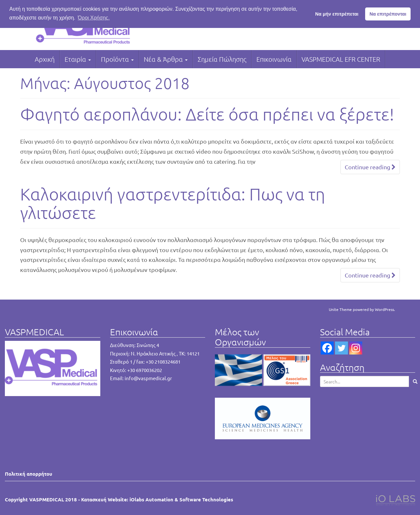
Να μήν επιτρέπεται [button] (337, 14)
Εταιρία (78, 59)
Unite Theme (340, 309)
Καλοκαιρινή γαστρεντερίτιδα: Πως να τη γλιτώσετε (173, 203)
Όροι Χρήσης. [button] (94, 18)
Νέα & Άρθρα (166, 59)
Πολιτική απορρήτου (29, 474)
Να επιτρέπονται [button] (388, 14)
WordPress (384, 309)
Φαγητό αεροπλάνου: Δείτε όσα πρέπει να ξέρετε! (207, 114)
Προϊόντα (117, 59)
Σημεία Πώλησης (222, 59)
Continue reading (370, 167)
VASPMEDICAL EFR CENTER (341, 59)
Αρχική (45, 59)
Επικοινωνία (274, 59)
